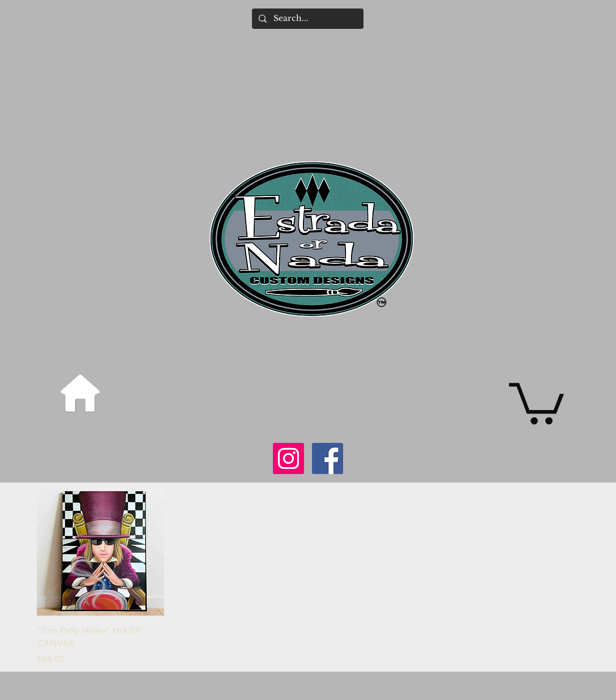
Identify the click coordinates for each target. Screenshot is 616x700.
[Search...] (307, 19)
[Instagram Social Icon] (288, 458)
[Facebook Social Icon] (328, 458)
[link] (536, 401)
